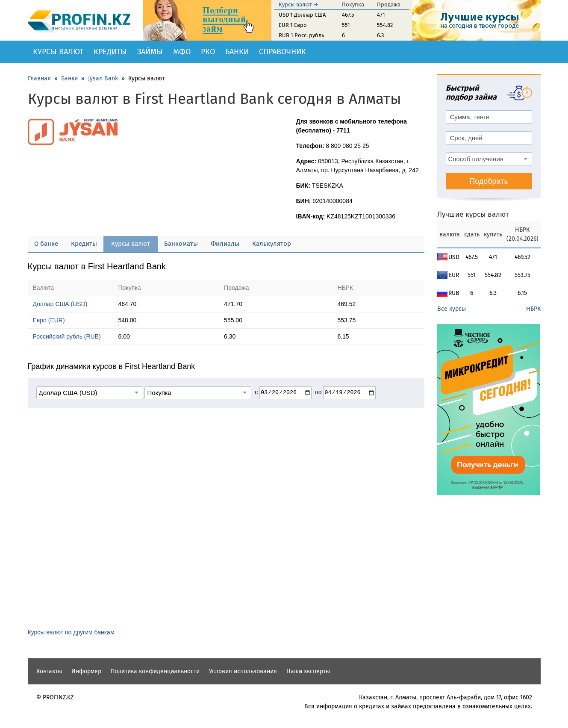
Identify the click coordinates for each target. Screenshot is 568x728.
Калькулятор (272, 244)
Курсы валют (58, 52)
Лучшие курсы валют (473, 214)
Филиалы (225, 244)
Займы (150, 52)
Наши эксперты (308, 671)
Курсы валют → (299, 4)
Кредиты (110, 52)
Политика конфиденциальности (155, 671)
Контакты (49, 671)
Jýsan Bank (103, 78)
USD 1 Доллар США (302, 15)
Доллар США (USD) (60, 304)
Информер (86, 671)
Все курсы (452, 309)
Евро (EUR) (49, 320)
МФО (182, 52)
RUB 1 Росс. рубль (302, 35)
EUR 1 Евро (293, 25)
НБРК (533, 309)
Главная (39, 78)
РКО (208, 52)
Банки (237, 52)
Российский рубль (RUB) (67, 336)
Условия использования (243, 671)
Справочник (283, 52)
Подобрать (489, 181)
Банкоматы (181, 244)
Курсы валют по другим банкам (71, 632)
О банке (46, 244)
